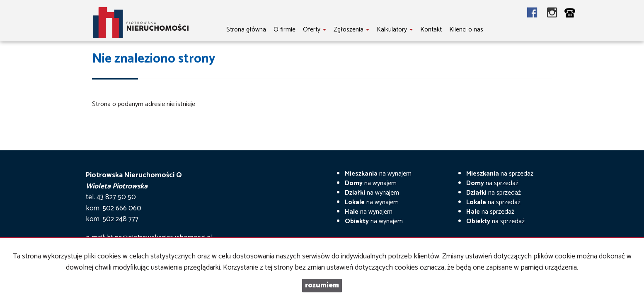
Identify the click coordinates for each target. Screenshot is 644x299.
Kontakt (431, 30)
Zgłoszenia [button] (351, 30)
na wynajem (378, 174)
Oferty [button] (315, 30)
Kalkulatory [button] (395, 30)
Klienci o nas (466, 30)
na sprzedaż (500, 174)
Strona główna (246, 30)
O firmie (284, 30)
